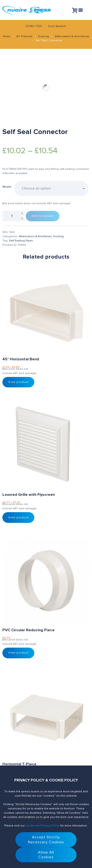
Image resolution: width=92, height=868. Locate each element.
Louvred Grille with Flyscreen (29, 495)
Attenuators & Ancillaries (72, 36)
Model (7, 187)
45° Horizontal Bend (21, 359)
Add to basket (43, 216)
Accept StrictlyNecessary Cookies (46, 840)
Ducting (44, 36)
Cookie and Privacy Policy (43, 826)
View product (18, 382)
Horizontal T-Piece (19, 764)
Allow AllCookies (46, 855)
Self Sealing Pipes (21, 241)
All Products (24, 36)
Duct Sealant (57, 26)
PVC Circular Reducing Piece (28, 630)
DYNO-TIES (34, 26)
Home (7, 36)
